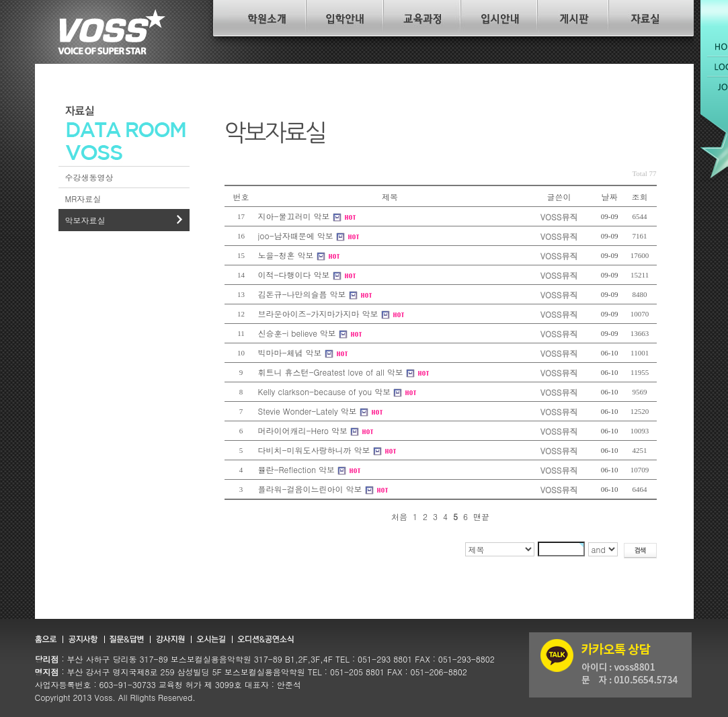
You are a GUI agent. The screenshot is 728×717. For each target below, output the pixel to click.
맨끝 (481, 516)
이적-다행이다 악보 (294, 275)
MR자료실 (83, 199)
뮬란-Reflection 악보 (297, 469)
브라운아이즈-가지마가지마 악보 (318, 313)
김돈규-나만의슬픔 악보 (302, 294)
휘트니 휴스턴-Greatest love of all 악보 (331, 372)
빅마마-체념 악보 (290, 352)
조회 (640, 197)
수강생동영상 (89, 177)
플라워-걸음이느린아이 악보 (310, 489)
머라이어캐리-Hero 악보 (303, 430)
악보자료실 (85, 220)
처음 (399, 516)
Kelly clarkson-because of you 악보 (325, 391)
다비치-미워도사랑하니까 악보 (314, 450)
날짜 (610, 197)
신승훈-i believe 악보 (297, 333)
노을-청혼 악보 (286, 255)
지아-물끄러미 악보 (294, 216)
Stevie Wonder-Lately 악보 (308, 411)
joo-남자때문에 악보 (296, 236)
